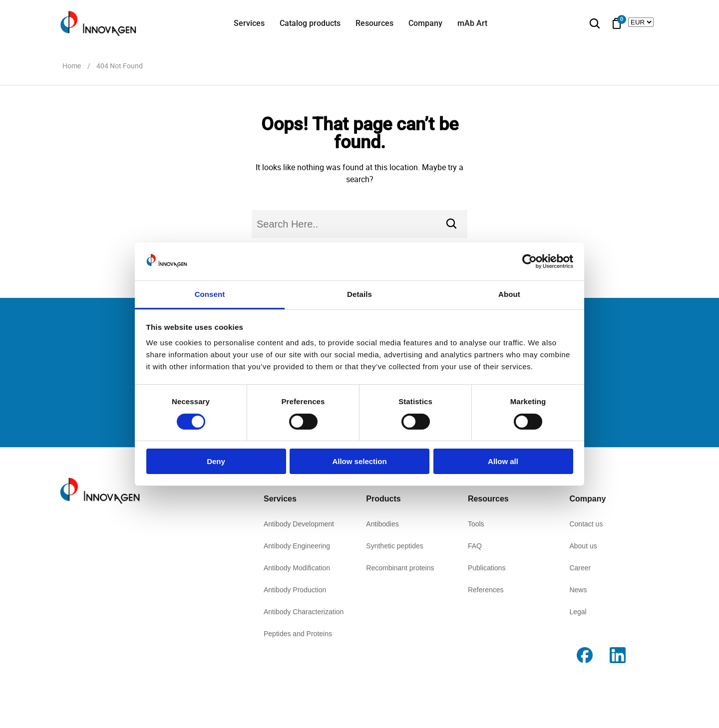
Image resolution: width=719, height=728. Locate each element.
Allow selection (359, 461)
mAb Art (472, 23)
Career (580, 568)
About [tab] (509, 294)
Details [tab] (359, 294)
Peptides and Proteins (298, 634)
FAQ (475, 546)
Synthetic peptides (394, 546)
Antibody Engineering (297, 546)
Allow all (503, 461)
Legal (578, 612)
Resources (374, 23)
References (486, 590)
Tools (476, 524)
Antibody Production (295, 590)
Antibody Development (299, 524)
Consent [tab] (210, 294)
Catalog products (310, 23)
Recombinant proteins (400, 568)
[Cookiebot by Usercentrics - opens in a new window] (530, 261)
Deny (216, 461)
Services (249, 23)
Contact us (586, 524)
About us (583, 546)
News (578, 590)
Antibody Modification (297, 568)
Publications (487, 568)
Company (425, 23)
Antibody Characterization (304, 612)
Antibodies (382, 524)
